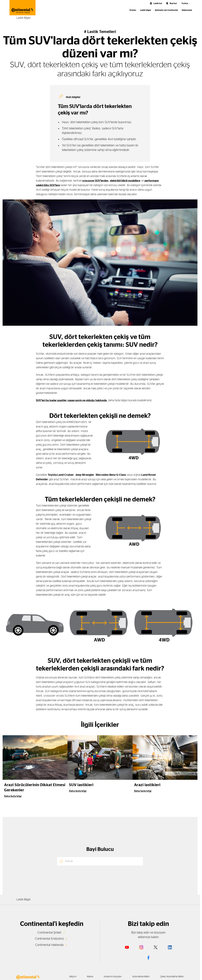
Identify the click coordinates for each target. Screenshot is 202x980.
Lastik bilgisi (146, 10)
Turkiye (185, 3)
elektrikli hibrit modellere (128, 181)
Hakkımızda (187, 10)
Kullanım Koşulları (108, 977)
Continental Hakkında (49, 945)
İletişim (63, 977)
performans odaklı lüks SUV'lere (57, 185)
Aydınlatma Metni (139, 977)
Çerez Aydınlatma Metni (172, 977)
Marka (83, 977)
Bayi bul (173, 3)
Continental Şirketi (49, 933)
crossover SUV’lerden (96, 181)
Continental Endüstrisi (49, 939)
